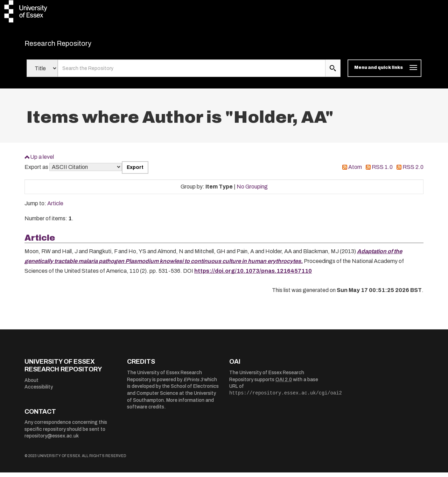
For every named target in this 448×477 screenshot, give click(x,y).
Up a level (42, 161)
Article (55, 208)
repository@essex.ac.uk (52, 440)
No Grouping (252, 191)
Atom (355, 172)
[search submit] (333, 73)
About (31, 385)
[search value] (192, 73)
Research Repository (74, 45)
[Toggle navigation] (384, 73)
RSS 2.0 (413, 172)
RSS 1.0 (382, 172)
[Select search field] (42, 73)
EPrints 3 (193, 384)
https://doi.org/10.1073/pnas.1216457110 (253, 275)
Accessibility (39, 391)
